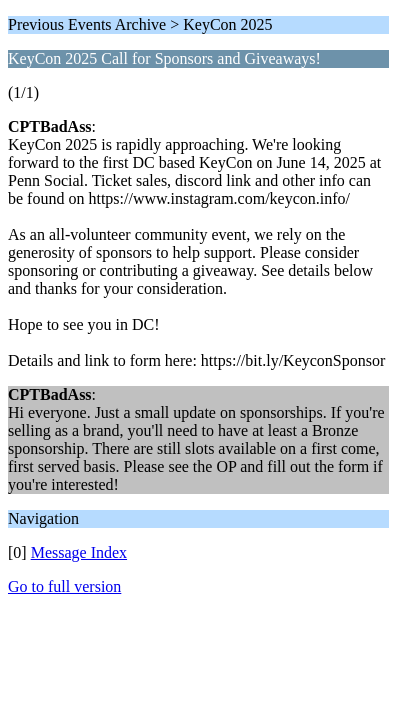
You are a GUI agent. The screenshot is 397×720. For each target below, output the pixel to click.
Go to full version (64, 586)
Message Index (79, 552)
